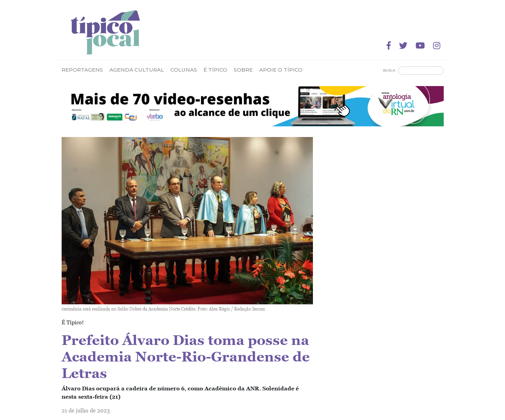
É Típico (215, 70)
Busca (389, 70)
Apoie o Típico (281, 70)
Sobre (243, 70)
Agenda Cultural (137, 70)
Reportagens (82, 70)
